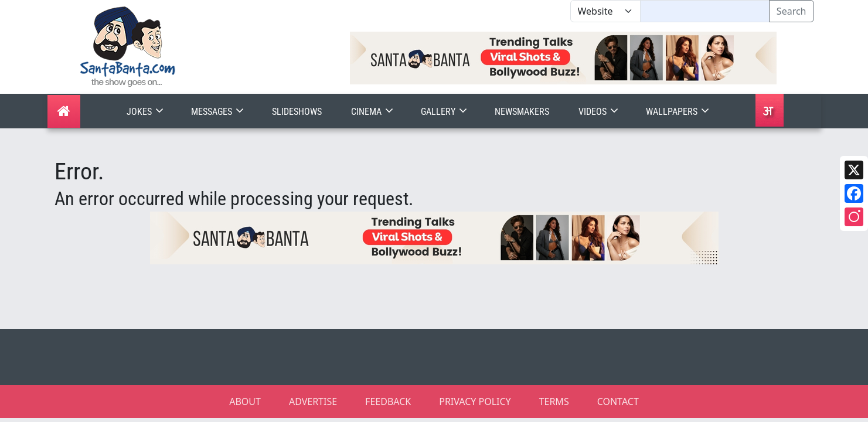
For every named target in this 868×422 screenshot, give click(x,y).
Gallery (445, 112)
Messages (219, 112)
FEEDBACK (388, 401)
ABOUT (245, 401)
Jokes (146, 112)
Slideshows (297, 112)
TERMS (554, 401)
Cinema (373, 112)
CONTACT (618, 401)
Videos (600, 112)
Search (792, 11)
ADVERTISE (313, 401)
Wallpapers (679, 112)
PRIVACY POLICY (475, 401)
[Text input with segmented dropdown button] (705, 11)
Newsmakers (522, 112)
